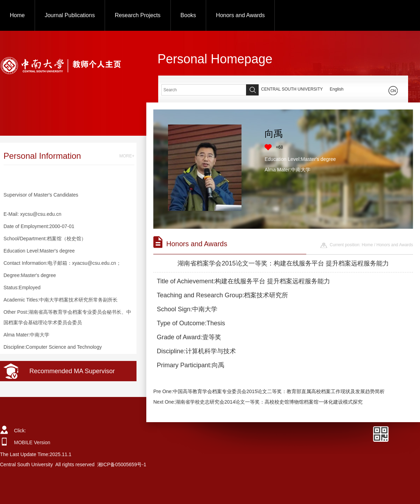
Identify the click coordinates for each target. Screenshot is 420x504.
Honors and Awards (240, 15)
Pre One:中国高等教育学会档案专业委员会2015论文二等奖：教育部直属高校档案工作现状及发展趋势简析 (269, 391)
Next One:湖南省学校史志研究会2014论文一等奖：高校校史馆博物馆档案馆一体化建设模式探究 (258, 402)
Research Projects (138, 15)
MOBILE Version (32, 442)
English (337, 89)
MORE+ (127, 156)
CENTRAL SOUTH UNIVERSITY (292, 89)
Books (188, 15)
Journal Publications (70, 15)
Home (17, 15)
